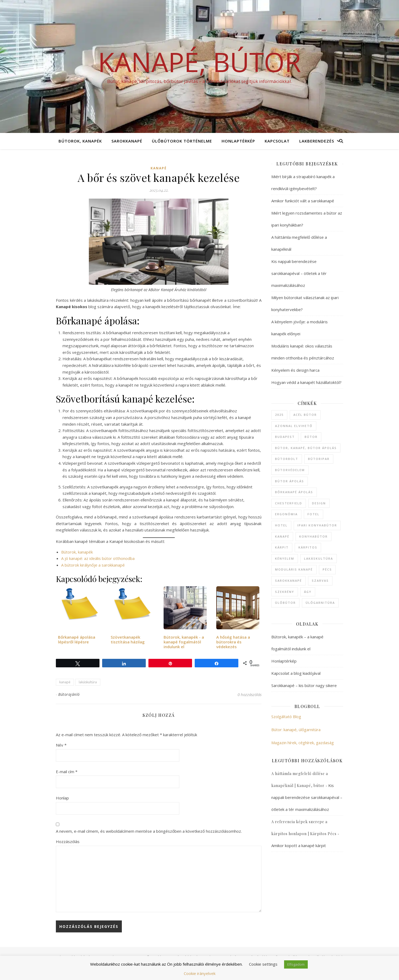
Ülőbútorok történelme (182, 141)
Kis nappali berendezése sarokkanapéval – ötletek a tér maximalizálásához (299, 273)
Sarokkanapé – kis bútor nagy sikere (304, 685)
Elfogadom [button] (296, 964)
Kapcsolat (277, 141)
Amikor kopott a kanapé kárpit (299, 845)
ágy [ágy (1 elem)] (308, 592)
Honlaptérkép (238, 141)
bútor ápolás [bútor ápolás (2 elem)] (290, 481)
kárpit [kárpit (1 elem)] (282, 547)
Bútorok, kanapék (80, 141)
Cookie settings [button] (263, 964)
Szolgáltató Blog (286, 717)
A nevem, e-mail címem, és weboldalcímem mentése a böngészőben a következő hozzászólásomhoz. (149, 831)
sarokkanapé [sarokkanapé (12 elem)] (288, 581)
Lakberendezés (317, 141)
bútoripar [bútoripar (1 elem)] (319, 459)
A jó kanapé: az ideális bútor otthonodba (98, 558)
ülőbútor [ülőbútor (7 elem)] (285, 603)
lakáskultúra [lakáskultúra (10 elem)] (319, 558)
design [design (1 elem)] (319, 503)
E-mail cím (67, 772)
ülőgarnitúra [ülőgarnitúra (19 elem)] (320, 603)
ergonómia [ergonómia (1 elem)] (286, 514)
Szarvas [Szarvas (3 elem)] (320, 581)
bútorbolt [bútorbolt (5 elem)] (287, 459)
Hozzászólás (68, 841)
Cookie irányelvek (200, 973)
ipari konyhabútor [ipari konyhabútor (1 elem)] (317, 525)
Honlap (62, 798)
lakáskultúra (88, 682)
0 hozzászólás (250, 694)
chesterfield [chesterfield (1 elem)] (289, 503)
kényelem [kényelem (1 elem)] (285, 558)
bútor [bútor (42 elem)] (311, 437)
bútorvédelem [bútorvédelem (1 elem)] (290, 470)
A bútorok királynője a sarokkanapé (93, 565)
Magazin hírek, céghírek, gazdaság (303, 743)
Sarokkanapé (127, 141)
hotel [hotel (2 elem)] (281, 525)
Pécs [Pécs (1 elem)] (327, 569)
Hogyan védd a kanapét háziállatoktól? (306, 382)
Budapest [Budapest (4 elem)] (285, 437)
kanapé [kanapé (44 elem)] (282, 536)
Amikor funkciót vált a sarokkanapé (303, 201)
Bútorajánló (69, 694)
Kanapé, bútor (199, 62)
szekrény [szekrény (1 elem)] (285, 592)
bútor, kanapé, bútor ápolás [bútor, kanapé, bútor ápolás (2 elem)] (306, 448)
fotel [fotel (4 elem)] (313, 514)
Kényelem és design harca (295, 370)
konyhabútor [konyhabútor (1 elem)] (313, 536)
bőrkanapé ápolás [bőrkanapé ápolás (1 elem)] (294, 492)
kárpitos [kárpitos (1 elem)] (308, 547)
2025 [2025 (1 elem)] (279, 415)
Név (61, 745)
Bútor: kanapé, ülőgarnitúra (296, 730)
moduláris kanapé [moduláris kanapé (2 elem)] (294, 569)
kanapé (159, 168)
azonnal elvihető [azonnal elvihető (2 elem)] (294, 426)
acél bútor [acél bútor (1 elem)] (305, 415)
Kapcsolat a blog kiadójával (296, 673)
